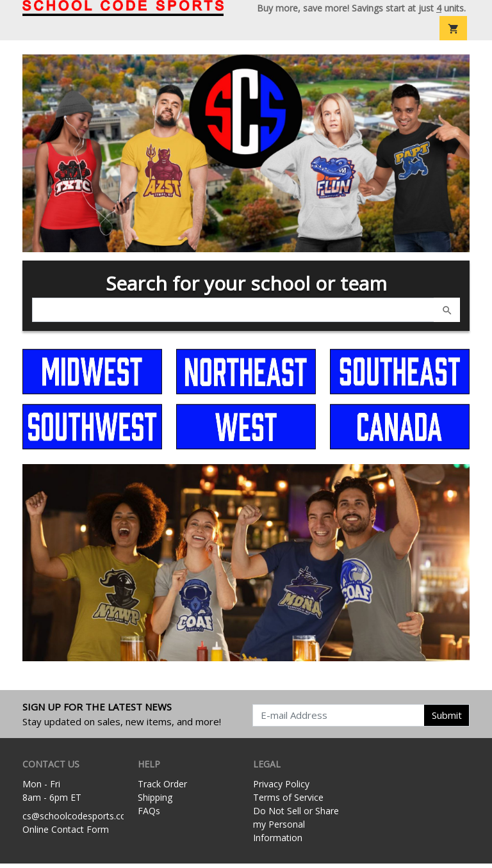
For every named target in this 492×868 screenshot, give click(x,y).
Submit (447, 719)
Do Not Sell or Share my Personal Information (296, 829)
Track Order (162, 788)
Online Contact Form (66, 833)
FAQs (149, 815)
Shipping (155, 802)
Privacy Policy (281, 788)
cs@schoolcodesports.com (78, 820)
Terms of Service (288, 802)
